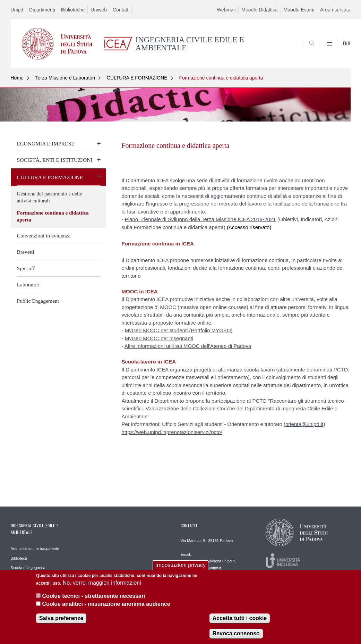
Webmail (226, 10)
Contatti (121, 10)
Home (17, 78)
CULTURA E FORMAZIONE (137, 78)
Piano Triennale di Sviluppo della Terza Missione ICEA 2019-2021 (200, 219)
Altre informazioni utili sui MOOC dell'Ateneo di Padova (188, 346)
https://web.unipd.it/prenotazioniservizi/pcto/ (172, 432)
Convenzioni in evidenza (44, 236)
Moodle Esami (299, 10)
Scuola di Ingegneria (28, 568)
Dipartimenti (42, 10)
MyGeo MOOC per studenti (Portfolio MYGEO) (179, 330)
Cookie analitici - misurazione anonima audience (106, 606)
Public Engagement (38, 301)
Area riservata (335, 10)
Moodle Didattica (259, 10)
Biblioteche (73, 10)
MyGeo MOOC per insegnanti (159, 338)
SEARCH (321, 52)
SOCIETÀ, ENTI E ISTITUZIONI (55, 160)
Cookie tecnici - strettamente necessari (94, 598)
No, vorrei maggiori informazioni (102, 585)
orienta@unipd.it (304, 424)
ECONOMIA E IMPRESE (46, 144)
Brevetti (26, 252)
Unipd (17, 10)
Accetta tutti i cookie (240, 621)
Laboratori (28, 285)
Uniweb (99, 10)
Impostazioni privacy (180, 567)
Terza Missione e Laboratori (65, 78)
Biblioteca (19, 558)
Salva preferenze (61, 621)
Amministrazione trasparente (35, 549)
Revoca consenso (236, 636)
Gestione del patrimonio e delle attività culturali (50, 197)
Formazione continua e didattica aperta (221, 78)
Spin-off (26, 268)
